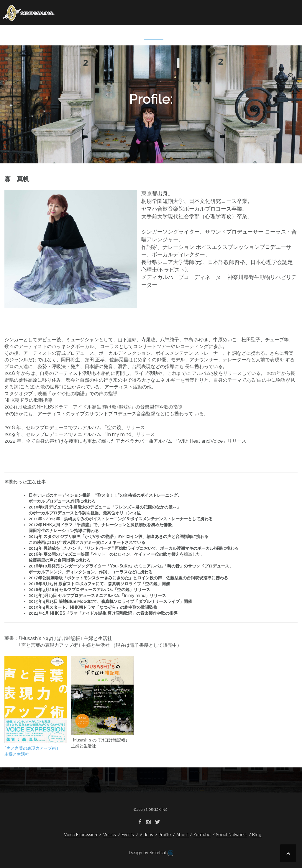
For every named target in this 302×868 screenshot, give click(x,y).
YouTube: (207, 34)
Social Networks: (248, 34)
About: (179, 34)
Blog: (285, 34)
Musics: (74, 34)
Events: (101, 34)
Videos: (127, 34)
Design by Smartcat (151, 853)
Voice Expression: (35, 34)
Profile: (154, 34)
